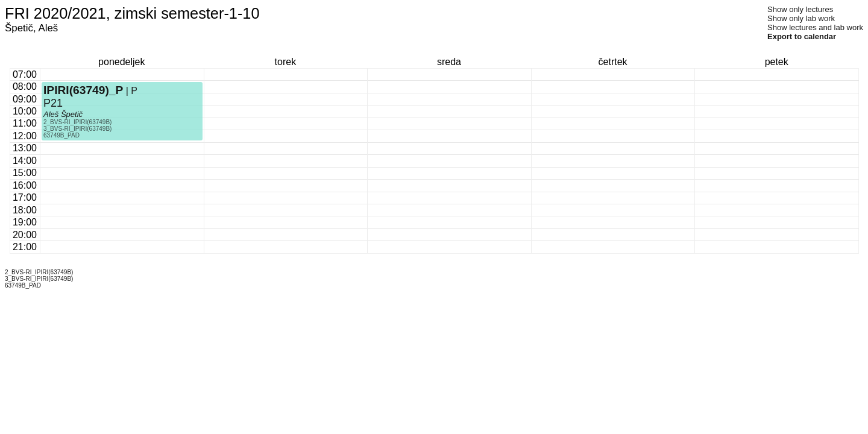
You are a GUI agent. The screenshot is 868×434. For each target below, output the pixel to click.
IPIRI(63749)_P (83, 90)
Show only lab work (801, 18)
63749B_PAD (61, 135)
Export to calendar (802, 36)
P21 (53, 103)
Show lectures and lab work (815, 27)
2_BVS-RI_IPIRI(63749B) (77, 122)
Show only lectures (800, 9)
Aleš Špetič (63, 114)
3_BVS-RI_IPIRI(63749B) (77, 129)
